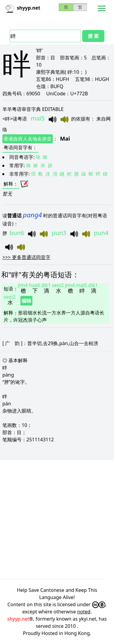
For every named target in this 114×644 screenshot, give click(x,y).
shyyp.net (18, 619)
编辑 (26, 301)
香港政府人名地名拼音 (28, 139)
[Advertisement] (56, 519)
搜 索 (93, 36)
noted (84, 612)
